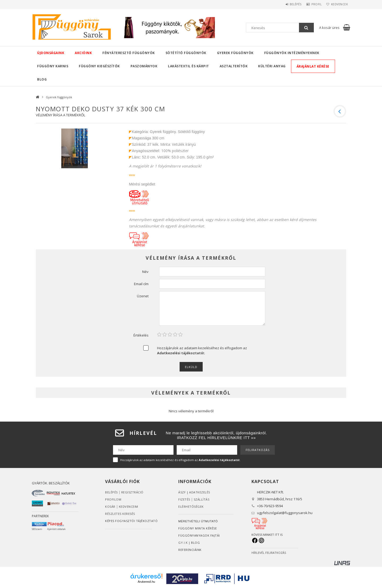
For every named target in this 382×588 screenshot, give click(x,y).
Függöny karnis (53, 66)
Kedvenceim (129, 507)
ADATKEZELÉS (200, 492)
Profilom (113, 499)
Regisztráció (132, 492)
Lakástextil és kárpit (188, 66)
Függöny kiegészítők (99, 66)
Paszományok (144, 66)
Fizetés (184, 499)
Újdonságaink (51, 53)
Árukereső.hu (146, 582)
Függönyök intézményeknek (292, 53)
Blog (42, 79)
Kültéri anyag (272, 66)
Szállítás (202, 499)
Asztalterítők (234, 66)
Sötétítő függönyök (186, 53)
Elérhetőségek (191, 507)
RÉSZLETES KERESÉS (120, 514)
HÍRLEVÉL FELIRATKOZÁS (269, 553)
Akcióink (83, 53)
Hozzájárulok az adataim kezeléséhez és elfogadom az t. (202, 350)
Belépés (288, 4)
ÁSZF (182, 492)
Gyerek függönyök (235, 53)
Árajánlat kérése (313, 66)
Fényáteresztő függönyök (129, 53)
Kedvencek (338, 4)
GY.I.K (183, 543)
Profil (312, 4)
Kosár (110, 507)
